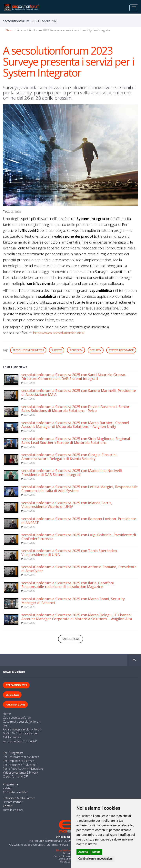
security (96, 350)
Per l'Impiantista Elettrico (19, 761)
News (9, 30)
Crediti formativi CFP (16, 776)
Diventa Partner (13, 802)
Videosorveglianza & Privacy (20, 773)
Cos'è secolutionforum (17, 718)
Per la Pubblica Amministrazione (23, 769)
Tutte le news (71, 639)
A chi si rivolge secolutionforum (22, 729)
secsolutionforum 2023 (28, 350)
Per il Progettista (13, 753)
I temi (6, 725)
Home (7, 714)
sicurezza (76, 350)
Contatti (8, 806)
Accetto (83, 852)
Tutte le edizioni (13, 810)
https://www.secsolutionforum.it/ (59, 333)
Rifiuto (96, 852)
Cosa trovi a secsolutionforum (22, 722)
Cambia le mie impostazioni (96, 859)
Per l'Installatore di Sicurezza (21, 757)
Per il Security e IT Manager (20, 765)
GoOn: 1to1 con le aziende (20, 733)
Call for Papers (12, 737)
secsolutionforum (20, 741)
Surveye (57, 350)
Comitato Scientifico (16, 792)
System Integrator (121, 350)
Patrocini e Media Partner (19, 798)
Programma (10, 784)
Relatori (8, 788)
